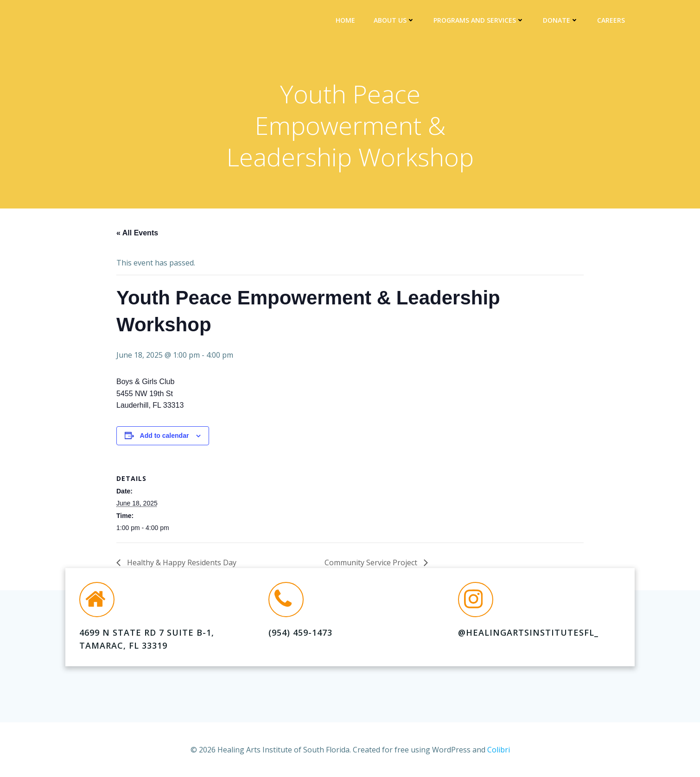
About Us (396, 21)
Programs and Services (480, 21)
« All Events (137, 235)
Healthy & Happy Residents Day (181, 564)
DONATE (562, 21)
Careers (612, 21)
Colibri (499, 749)
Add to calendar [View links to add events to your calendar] (165, 438)
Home (347, 21)
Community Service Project (372, 564)
